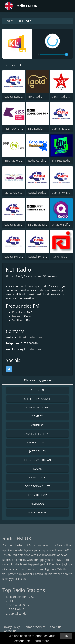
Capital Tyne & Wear (41, 257)
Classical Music (38, 408)
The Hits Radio (61, 161)
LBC (11, 601)
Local (38, 469)
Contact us (9, 631)
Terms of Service (35, 627)
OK (66, 636)
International (37, 443)
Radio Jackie (59, 257)
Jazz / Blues (37, 451)
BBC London (36, 129)
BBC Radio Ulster (15, 161)
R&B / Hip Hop (37, 495)
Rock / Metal (38, 513)
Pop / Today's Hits (37, 486)
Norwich (17, 316)
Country (37, 425)
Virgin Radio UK (62, 97)
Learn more (41, 641)
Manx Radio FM (14, 193)
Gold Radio (35, 97)
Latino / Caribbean (37, 460)
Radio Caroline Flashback (44, 161)
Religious (37, 504)
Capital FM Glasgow (17, 257)
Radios (9, 21)
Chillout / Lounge (37, 399)
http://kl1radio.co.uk (30, 337)
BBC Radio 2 (17, 609)
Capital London (14, 97)
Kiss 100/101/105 (15, 129)
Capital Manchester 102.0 (21, 225)
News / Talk (37, 478)
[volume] (54, 55)
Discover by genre (37, 380)
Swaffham (18, 320)
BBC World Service (21, 605)
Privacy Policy (11, 627)
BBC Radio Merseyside (42, 225)
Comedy (38, 416)
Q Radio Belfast (62, 225)
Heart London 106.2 (22, 597)
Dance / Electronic (38, 434)
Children (38, 390)
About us (56, 627)
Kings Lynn (19, 312)
